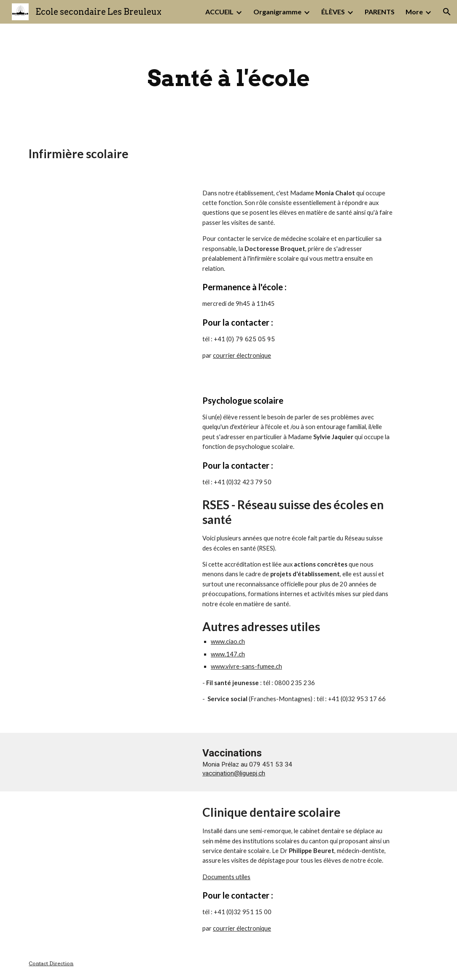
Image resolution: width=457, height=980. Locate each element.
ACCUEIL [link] (219, 12)
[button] (447, 12)
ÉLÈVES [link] (333, 12)
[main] (228, 78)
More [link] (414, 12)
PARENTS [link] (380, 12)
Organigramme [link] (277, 12)
